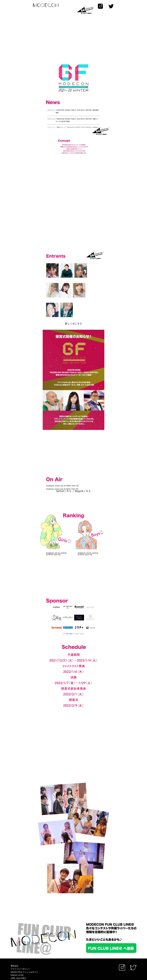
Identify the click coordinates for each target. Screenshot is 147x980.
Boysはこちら (83, 472)
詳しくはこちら (73, 305)
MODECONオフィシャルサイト (24, 953)
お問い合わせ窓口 (18, 959)
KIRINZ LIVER (17, 956)
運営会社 (15, 947)
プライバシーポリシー (20, 950)
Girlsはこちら (64, 472)
